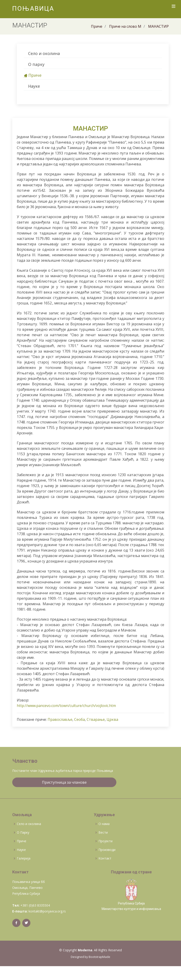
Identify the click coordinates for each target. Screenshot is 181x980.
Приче (97, 26)
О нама (104, 837)
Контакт (105, 871)
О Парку (23, 846)
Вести (103, 846)
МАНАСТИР (158, 26)
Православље (60, 719)
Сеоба (79, 719)
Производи (107, 863)
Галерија (24, 871)
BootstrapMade (99, 970)
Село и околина (44, 53)
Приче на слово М (125, 26)
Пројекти (105, 854)
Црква (112, 719)
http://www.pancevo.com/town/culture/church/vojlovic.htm (66, 706)
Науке (34, 86)
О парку (36, 64)
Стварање (96, 719)
